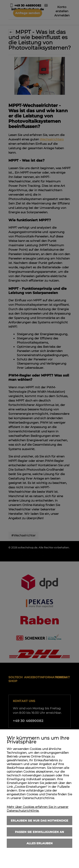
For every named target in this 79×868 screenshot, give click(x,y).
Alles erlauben (40, 843)
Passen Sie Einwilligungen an (39, 832)
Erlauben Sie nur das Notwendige (39, 821)
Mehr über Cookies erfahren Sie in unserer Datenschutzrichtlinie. (38, 809)
